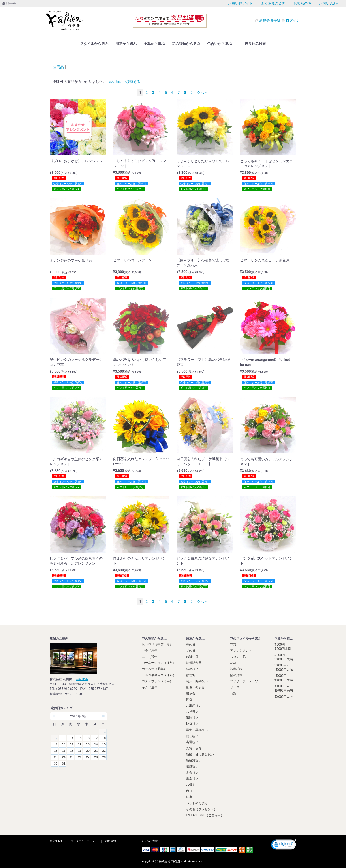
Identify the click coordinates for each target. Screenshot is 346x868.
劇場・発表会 (195, 687)
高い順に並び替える (124, 82)
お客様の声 (302, 3)
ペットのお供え (197, 803)
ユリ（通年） (151, 657)
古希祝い (192, 773)
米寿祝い (192, 779)
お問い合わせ (330, 3)
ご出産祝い (194, 705)
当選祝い (192, 742)
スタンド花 (238, 657)
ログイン (291, 20)
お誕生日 (192, 657)
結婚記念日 (194, 663)
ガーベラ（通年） (154, 669)
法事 (189, 797)
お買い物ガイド (241, 3)
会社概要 (82, 679)
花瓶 (233, 693)
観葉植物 (236, 669)
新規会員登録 (268, 20)
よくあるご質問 (273, 3)
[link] (284, 845)
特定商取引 (56, 841)
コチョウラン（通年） (157, 681)
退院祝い (192, 718)
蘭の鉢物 (236, 675)
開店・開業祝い (197, 681)
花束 (233, 644)
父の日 (191, 651)
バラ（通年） (151, 651)
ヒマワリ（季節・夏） (157, 644)
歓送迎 (191, 675)
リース (235, 687)
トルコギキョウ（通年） (159, 675)
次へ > (202, 93)
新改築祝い (194, 760)
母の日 (191, 644)
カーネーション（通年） (159, 663)
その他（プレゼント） (201, 809)
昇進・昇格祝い (197, 730)
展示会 (191, 693)
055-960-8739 (68, 689)
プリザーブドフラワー (246, 681)
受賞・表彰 (194, 748)
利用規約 (111, 841)
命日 (189, 791)
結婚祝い (192, 669)
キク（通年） (151, 687)
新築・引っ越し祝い (200, 754)
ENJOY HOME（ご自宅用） (205, 815)
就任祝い (192, 736)
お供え (191, 785)
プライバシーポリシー (84, 841)
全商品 (58, 67)
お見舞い (192, 712)
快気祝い (192, 724)
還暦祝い (192, 766)
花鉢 (233, 663)
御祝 (189, 699)
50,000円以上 (284, 697)
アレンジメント (241, 651)
